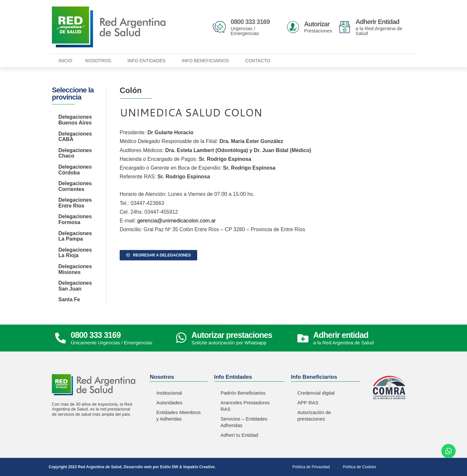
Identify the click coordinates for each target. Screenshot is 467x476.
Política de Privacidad (311, 467)
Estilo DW (169, 467)
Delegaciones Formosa (75, 219)
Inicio (65, 61)
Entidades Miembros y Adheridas (179, 416)
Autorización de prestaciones (314, 416)
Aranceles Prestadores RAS (245, 406)
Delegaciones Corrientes (75, 186)
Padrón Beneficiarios (243, 393)
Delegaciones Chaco (75, 153)
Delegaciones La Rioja (75, 253)
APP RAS (308, 403)
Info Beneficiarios (207, 61)
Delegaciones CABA (75, 137)
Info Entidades (148, 61)
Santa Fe (69, 299)
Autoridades (169, 403)
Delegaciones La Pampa (75, 236)
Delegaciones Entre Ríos (75, 203)
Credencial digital (316, 393)
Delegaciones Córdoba (75, 170)
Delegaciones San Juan (75, 286)
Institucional (169, 393)
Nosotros (100, 61)
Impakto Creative (199, 467)
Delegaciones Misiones (75, 269)
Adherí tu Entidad (239, 435)
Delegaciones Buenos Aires (75, 120)
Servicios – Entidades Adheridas (244, 422)
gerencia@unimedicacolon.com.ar (176, 221)
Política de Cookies (359, 467)
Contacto (258, 61)
